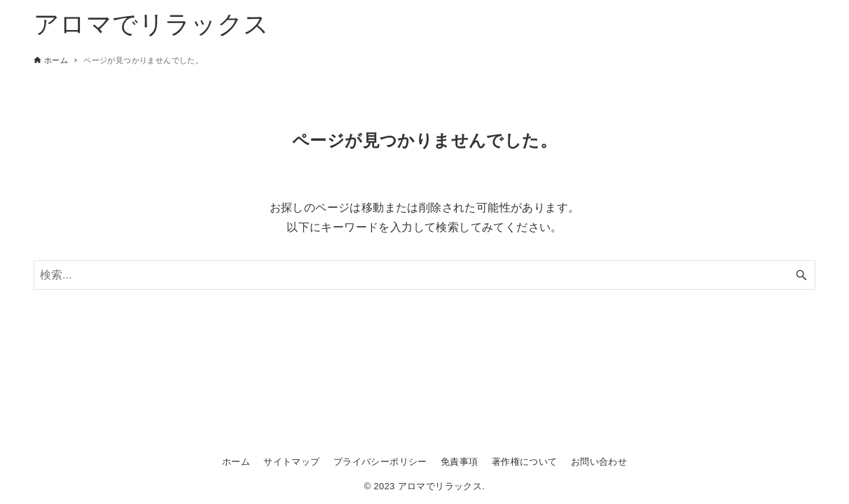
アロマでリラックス (152, 24)
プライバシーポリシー (380, 462)
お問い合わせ (599, 462)
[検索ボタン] (801, 275)
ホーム (236, 462)
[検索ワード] (424, 275)
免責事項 (460, 462)
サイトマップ (291, 462)
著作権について (525, 462)
